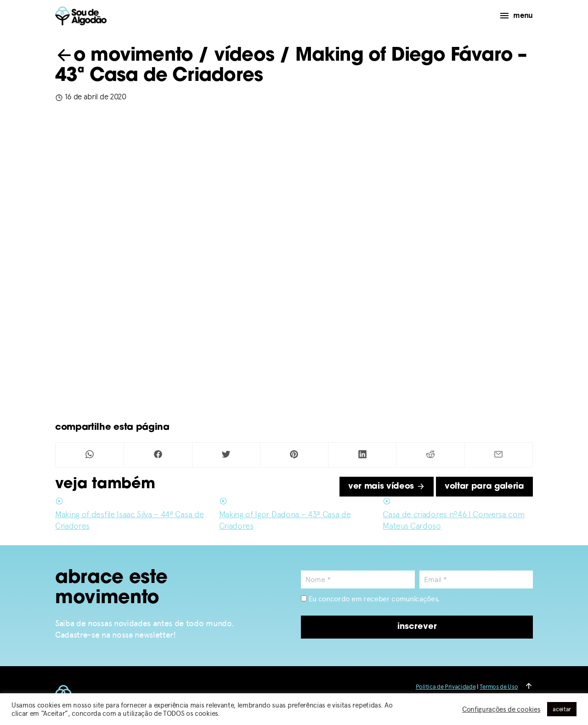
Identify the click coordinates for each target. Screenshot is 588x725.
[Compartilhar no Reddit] (430, 455)
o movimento (124, 56)
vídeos (244, 56)
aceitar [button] (562, 709)
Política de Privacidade (446, 687)
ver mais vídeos (387, 487)
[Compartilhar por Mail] (499, 455)
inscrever (417, 627)
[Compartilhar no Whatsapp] (90, 455)
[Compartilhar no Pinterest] (294, 455)
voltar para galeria (484, 487)
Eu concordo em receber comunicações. (370, 599)
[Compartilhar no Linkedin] (362, 455)
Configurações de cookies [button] (501, 709)
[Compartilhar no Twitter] (226, 455)
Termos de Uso (499, 687)
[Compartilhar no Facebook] (158, 455)
